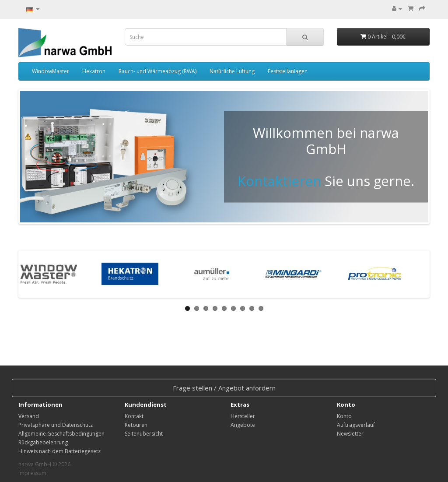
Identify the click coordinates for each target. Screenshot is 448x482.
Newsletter (350, 434)
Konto (344, 416)
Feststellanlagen (288, 71)
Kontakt (134, 416)
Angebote (243, 425)
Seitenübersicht (144, 434)
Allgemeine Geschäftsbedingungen (61, 434)
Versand (29, 416)
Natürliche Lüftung (232, 71)
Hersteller (243, 416)
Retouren (136, 425)
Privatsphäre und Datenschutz (56, 425)
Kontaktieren (279, 181)
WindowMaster (51, 71)
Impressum (32, 473)
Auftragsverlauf (356, 425)
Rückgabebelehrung (43, 442)
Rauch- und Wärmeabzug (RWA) (157, 71)
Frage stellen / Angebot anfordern (224, 388)
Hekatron (94, 71)
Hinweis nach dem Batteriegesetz (59, 451)
